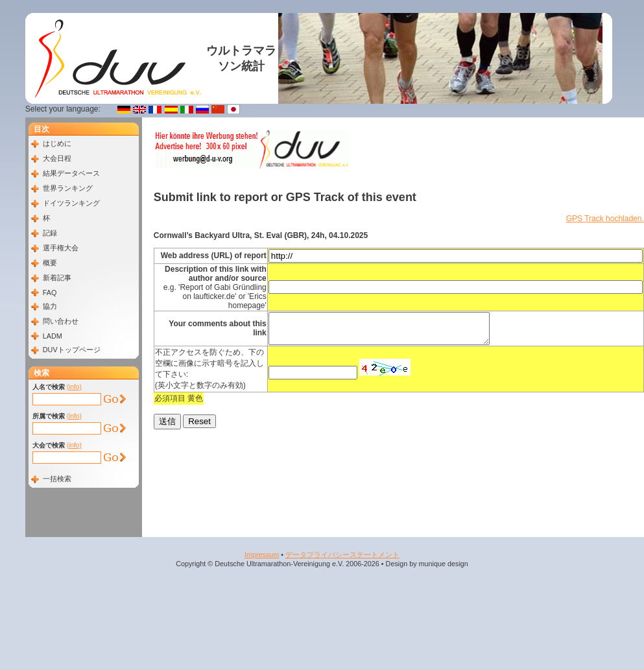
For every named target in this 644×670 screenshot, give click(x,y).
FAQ (50, 293)
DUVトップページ (72, 350)
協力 (50, 306)
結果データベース (71, 173)
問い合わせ (61, 321)
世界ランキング (68, 188)
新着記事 (57, 278)
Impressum (262, 555)
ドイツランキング (71, 203)
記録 (50, 233)
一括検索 (57, 479)
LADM (53, 336)
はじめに (57, 143)
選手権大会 (61, 248)
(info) (74, 387)
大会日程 (57, 158)
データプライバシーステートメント (342, 555)
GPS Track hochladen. (605, 219)
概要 (50, 263)
